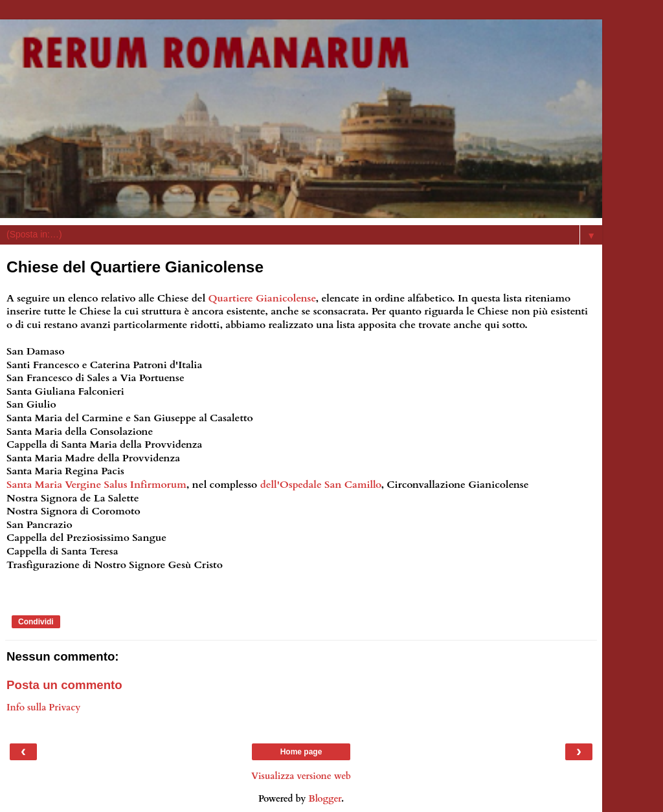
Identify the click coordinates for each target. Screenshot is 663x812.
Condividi (36, 622)
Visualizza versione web (301, 776)
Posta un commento (64, 685)
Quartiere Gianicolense (262, 298)
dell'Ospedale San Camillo (321, 485)
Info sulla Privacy (43, 708)
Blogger (325, 799)
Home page (301, 752)
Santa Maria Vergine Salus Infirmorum (96, 485)
